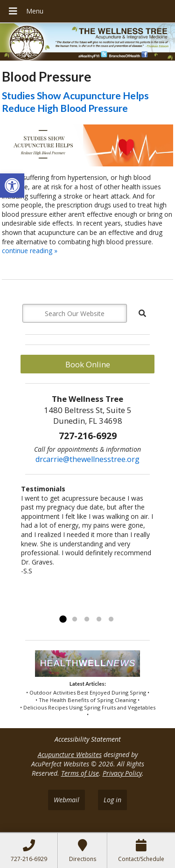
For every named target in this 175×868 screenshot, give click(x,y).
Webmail (66, 800)
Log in (112, 800)
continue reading (30, 251)
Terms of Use (80, 773)
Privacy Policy (122, 773)
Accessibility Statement (88, 739)
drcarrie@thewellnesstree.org (87, 459)
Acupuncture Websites (70, 754)
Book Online (88, 364)
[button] (12, 186)
